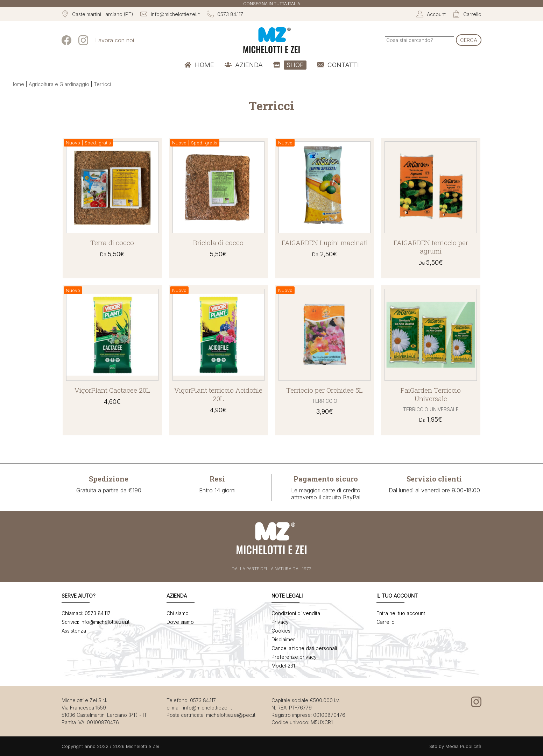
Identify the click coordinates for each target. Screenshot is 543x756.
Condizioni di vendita (296, 613)
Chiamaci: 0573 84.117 (86, 613)
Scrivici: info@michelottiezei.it (96, 622)
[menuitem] (199, 65)
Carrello (386, 622)
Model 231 (283, 666)
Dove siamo (180, 622)
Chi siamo (178, 613)
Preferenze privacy (294, 657)
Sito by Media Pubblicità (455, 746)
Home (17, 84)
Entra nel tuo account (401, 613)
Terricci (102, 84)
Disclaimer (283, 639)
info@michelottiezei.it (207, 708)
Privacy (280, 622)
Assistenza (74, 631)
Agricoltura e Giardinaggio (59, 84)
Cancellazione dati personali (304, 648)
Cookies (281, 631)
